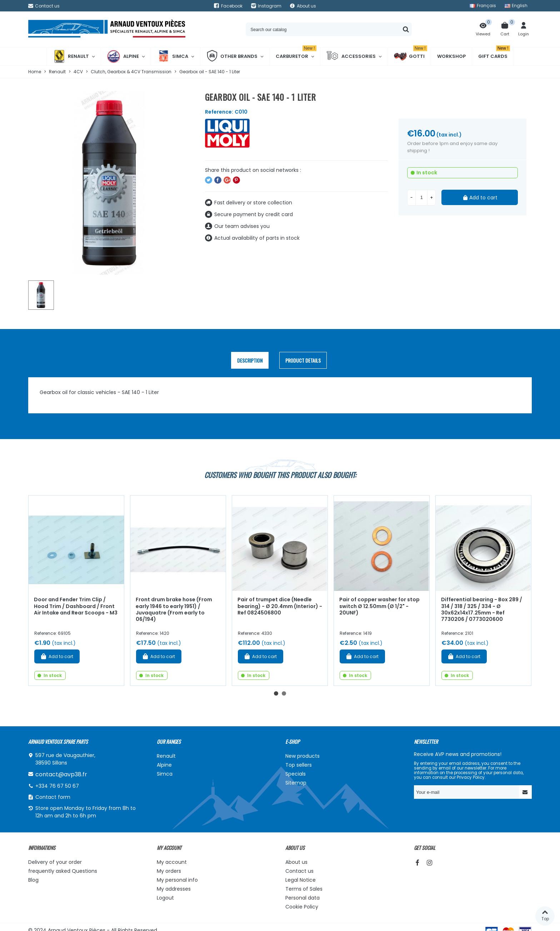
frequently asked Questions (63, 871)
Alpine (123, 56)
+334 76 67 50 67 (57, 786)
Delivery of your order (55, 862)
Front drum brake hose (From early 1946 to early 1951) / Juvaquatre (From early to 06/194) (174, 609)
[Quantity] (421, 198)
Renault (71, 56)
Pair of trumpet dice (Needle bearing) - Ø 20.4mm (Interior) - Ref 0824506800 (280, 606)
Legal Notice (301, 880)
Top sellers (299, 765)
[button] (276, 693)
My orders (169, 871)
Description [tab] (250, 360)
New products (302, 756)
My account (172, 862)
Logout (165, 898)
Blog (33, 880)
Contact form (53, 797)
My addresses (174, 889)
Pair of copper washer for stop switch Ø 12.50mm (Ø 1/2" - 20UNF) (379, 606)
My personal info (177, 880)
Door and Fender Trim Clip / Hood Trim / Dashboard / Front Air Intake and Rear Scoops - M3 (76, 606)
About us (296, 862)
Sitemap (296, 783)
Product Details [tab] (303, 360)
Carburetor (296, 54)
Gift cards (494, 54)
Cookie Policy (302, 907)
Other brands (232, 56)
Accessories (351, 56)
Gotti (411, 56)
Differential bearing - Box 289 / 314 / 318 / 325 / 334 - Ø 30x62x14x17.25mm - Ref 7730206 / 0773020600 (482, 609)
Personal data (302, 898)
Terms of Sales (304, 889)
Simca (173, 56)
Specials (296, 774)
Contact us (299, 871)
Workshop (451, 56)
